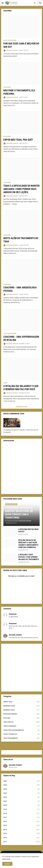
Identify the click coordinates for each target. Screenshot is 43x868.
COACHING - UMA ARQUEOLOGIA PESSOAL (20, 289)
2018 (21, 813)
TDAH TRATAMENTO (21, 738)
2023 (21, 793)
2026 (21, 781)
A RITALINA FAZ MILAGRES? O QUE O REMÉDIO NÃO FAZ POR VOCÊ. (21, 388)
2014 (21, 830)
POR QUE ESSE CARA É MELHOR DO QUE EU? (21, 45)
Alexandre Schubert (15, 765)
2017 (21, 817)
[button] (3, 3)
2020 (21, 805)
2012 (21, 838)
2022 (21, 797)
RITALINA (21, 718)
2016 (21, 822)
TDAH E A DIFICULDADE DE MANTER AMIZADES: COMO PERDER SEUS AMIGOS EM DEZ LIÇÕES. (21, 189)
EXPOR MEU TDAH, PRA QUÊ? (18, 140)
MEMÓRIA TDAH (21, 706)
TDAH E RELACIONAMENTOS (21, 730)
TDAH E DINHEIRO (21, 726)
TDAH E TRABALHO (21, 734)
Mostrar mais (13, 767)
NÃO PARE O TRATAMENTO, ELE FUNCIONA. (19, 92)
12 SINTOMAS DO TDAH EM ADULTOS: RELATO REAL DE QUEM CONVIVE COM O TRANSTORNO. (19, 513)
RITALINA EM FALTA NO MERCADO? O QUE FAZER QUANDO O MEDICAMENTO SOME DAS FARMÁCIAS (28, 544)
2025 (21, 785)
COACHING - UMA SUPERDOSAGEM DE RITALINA (21, 338)
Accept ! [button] (7, 864)
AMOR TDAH (21, 702)
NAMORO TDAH (21, 710)
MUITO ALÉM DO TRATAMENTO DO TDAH (21, 240)
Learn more (6, 859)
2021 (21, 801)
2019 (21, 809)
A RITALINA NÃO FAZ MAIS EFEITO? (28, 530)
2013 (21, 834)
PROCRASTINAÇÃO (21, 714)
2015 (21, 826)
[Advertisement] (21, 468)
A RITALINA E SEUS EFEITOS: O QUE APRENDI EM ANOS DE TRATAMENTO (29, 557)
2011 (21, 842)
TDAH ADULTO (21, 722)
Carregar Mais (21, 407)
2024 (21, 789)
